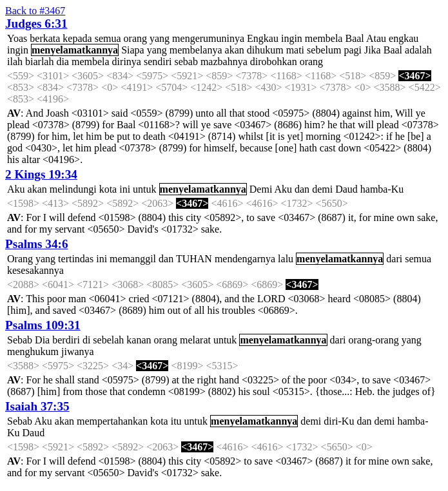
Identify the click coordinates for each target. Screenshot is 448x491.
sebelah (108, 340)
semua (108, 38)
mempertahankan (112, 421)
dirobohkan (274, 62)
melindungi (73, 189)
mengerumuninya (208, 38)
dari (394, 259)
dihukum (265, 50)
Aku (16, 189)
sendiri (158, 62)
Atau (376, 38)
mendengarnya (245, 259)
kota (108, 189)
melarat (195, 340)
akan (235, 50)
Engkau (263, 38)
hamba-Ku (382, 189)
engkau (404, 38)
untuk (144, 189)
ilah (15, 62)
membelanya (196, 50)
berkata (45, 38)
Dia (42, 340)
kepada (77, 38)
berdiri (66, 340)
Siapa (133, 50)
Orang (20, 259)
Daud (346, 189)
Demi (261, 189)
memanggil (133, 259)
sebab (186, 62)
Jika (373, 50)
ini (125, 189)
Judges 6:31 (36, 24)
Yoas (17, 38)
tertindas (76, 259)
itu (176, 421)
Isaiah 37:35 (37, 406)
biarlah (39, 62)
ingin (292, 38)
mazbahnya (224, 62)
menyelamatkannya (75, 50)
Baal (354, 38)
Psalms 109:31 (43, 325)
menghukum (33, 351)
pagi (353, 50)
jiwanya (78, 351)
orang (135, 38)
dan (302, 189)
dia (63, 62)
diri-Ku (339, 421)
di (86, 340)
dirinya (127, 62)
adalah (418, 50)
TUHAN (194, 259)
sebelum (324, 50)
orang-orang (373, 340)
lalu (286, 259)
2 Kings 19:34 (41, 174)
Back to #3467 (35, 11)
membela (324, 38)
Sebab (20, 340)
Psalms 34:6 (37, 244)
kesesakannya (35, 270)
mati (295, 50)
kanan (139, 340)
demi (322, 189)
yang (160, 38)
